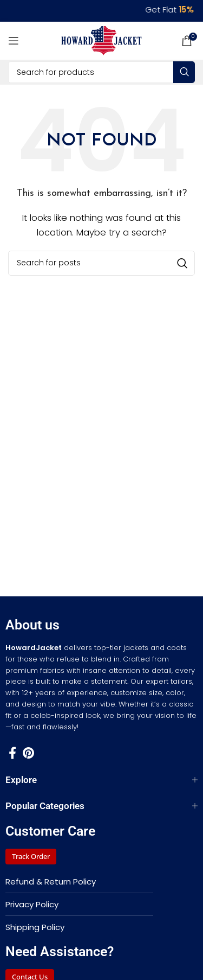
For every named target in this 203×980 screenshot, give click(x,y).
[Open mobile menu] (14, 41)
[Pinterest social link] (28, 753)
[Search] (101, 72)
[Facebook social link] (12, 753)
